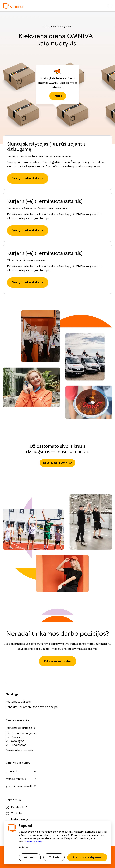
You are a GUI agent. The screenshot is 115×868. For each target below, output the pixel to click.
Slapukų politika (34, 842)
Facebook (17, 807)
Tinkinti (54, 857)
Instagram (18, 820)
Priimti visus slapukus (87, 857)
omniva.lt (21, 772)
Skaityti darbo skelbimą (28, 179)
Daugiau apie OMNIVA (57, 463)
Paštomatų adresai (18, 702)
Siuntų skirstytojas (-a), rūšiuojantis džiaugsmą (46, 147)
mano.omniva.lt (21, 779)
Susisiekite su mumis (19, 750)
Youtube (16, 814)
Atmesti (30, 857)
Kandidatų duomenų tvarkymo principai (32, 707)
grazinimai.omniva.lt (21, 786)
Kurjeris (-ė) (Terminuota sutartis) (45, 202)
